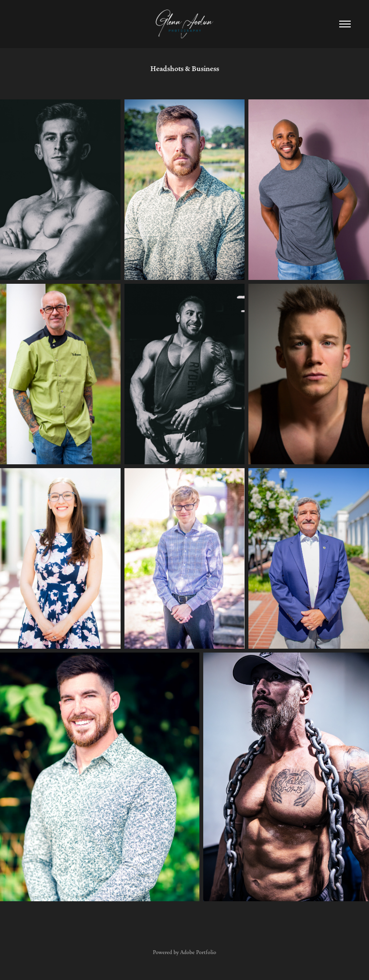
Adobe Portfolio (198, 952)
